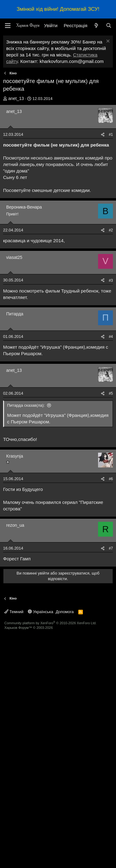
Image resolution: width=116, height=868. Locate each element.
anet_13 (16, 98)
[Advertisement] (58, 365)
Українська (41, 846)
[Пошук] (109, 25)
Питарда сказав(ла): (26, 523)
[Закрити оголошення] (107, 42)
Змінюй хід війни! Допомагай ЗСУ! (58, 9)
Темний (14, 846)
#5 (111, 511)
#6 (111, 596)
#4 (111, 454)
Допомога (65, 846)
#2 (111, 230)
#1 (111, 135)
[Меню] (8, 26)
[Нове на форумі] (96, 25)
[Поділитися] (103, 135)
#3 (111, 280)
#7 (111, 783)
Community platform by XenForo (50, 858)
